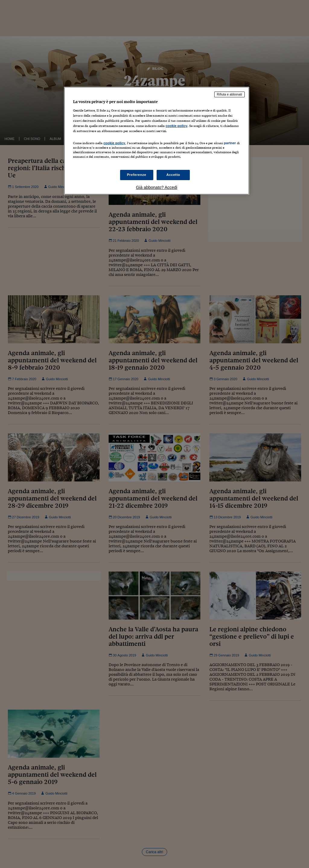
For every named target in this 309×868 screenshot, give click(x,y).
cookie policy (177, 126)
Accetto (173, 175)
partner (230, 143)
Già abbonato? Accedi (156, 187)
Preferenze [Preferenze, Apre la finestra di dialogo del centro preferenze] (137, 175)
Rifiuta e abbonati (230, 94)
